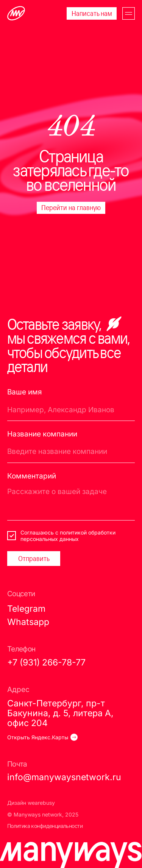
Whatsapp (28, 622)
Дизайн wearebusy (31, 803)
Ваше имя (25, 392)
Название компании (42, 434)
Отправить (34, 558)
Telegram (26, 609)
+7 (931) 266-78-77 (46, 662)
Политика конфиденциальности (45, 826)
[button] (129, 13)
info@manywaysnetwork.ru (64, 777)
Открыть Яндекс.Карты (38, 737)
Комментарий (32, 476)
